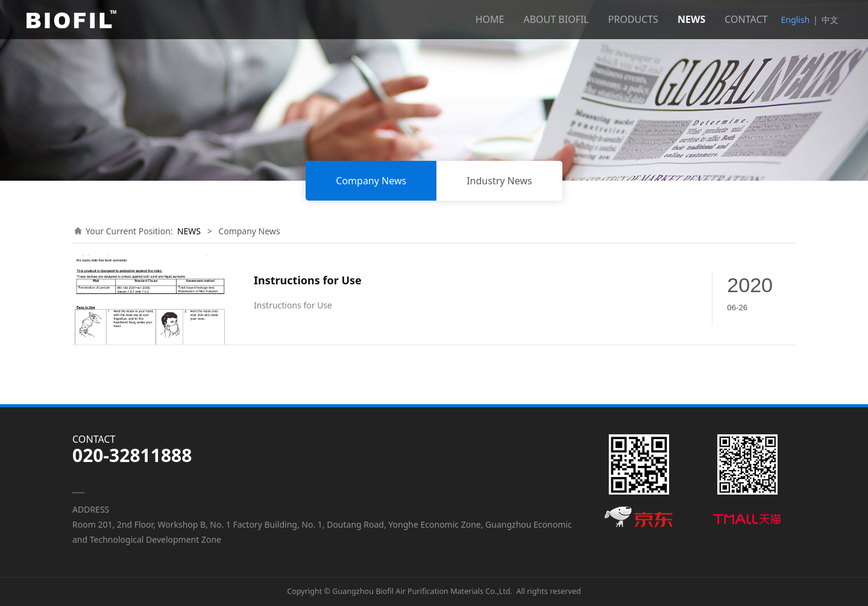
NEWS (691, 19)
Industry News (499, 181)
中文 (830, 20)
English (795, 20)
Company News (371, 181)
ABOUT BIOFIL (556, 19)
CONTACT (746, 19)
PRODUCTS (633, 19)
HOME (490, 19)
